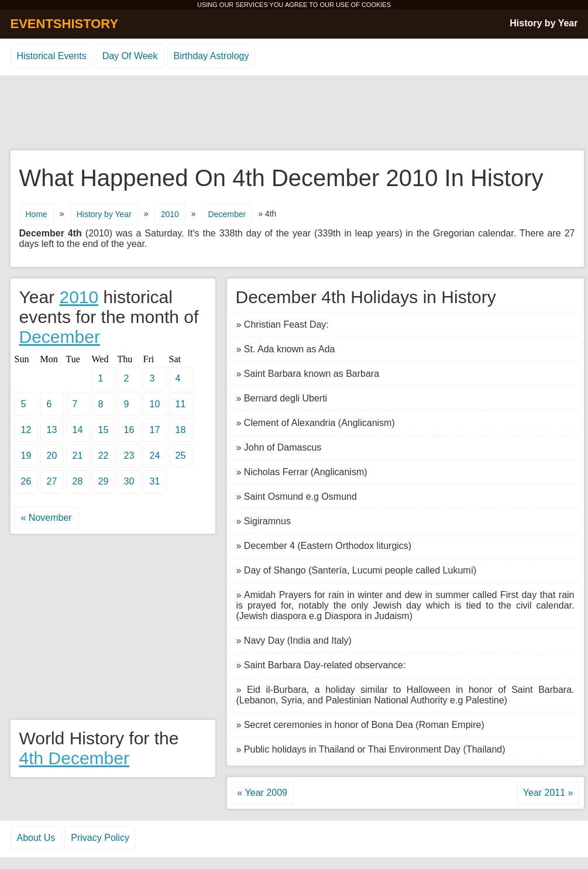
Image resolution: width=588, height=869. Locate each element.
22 (104, 456)
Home (37, 214)
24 (155, 456)
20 (52, 456)
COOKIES (376, 5)
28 (78, 481)
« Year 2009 (262, 793)
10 (155, 404)
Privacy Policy (100, 838)
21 (78, 456)
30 (129, 481)
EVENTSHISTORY (65, 24)
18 (181, 430)
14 (78, 430)
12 (26, 430)
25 (181, 456)
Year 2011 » (548, 793)
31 (155, 481)
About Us (36, 838)
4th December (74, 758)
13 (52, 430)
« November (47, 518)
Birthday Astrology (212, 56)
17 (155, 430)
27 (52, 481)
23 (129, 456)
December (227, 214)
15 (104, 430)
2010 (170, 214)
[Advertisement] (294, 114)
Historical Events (52, 56)
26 (26, 481)
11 (181, 404)
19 (26, 456)
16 (129, 430)
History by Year (544, 23)
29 (104, 481)
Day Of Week (130, 56)
